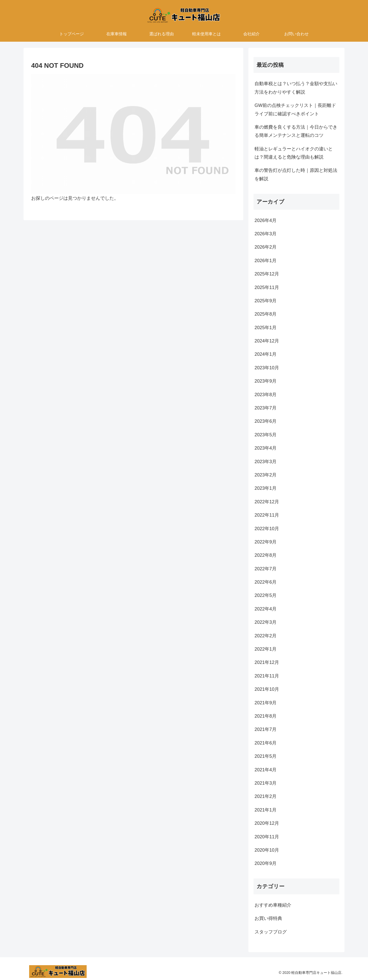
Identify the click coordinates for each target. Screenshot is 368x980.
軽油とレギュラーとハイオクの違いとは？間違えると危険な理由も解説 (294, 153)
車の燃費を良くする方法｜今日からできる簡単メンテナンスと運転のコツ (296, 131)
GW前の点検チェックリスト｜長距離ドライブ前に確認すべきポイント (295, 109)
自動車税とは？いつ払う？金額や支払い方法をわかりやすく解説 (296, 88)
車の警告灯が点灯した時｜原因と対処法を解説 (296, 174)
